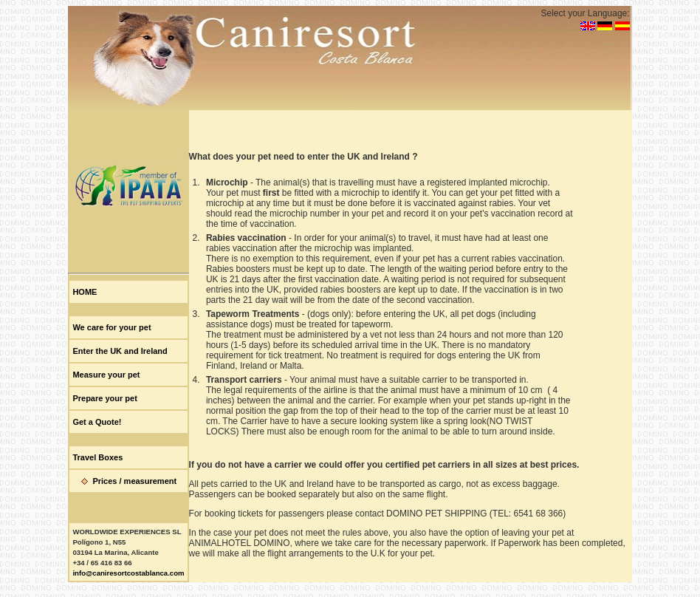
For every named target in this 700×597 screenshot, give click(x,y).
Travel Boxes (97, 457)
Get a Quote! (97, 422)
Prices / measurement (134, 481)
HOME (85, 292)
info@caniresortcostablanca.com (128, 573)
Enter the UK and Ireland (120, 351)
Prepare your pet (104, 398)
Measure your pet (106, 375)
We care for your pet (111, 327)
